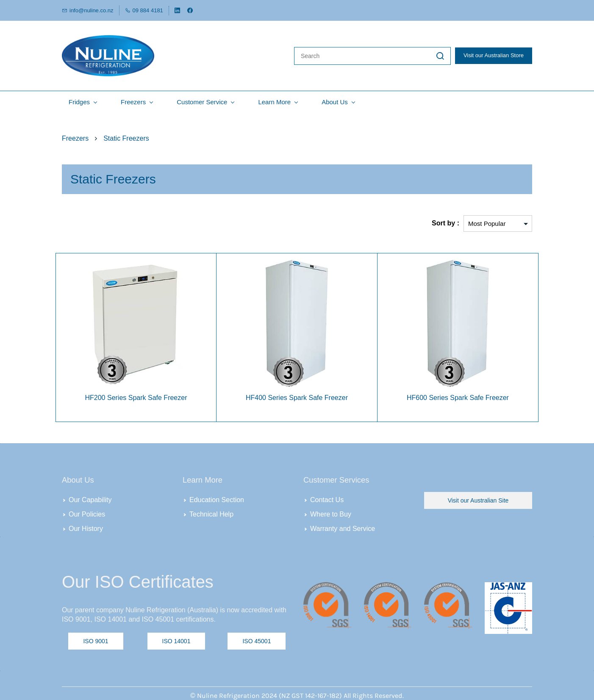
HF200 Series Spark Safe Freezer (136, 396)
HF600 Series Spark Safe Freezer (458, 396)
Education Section (217, 498)
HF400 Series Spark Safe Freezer (297, 396)
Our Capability (90, 498)
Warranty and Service (343, 527)
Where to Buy (331, 512)
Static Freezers (126, 137)
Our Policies (87, 512)
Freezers (75, 137)
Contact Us (327, 498)
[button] (478, 499)
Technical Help (211, 512)
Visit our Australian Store (494, 55)
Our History (86, 527)
